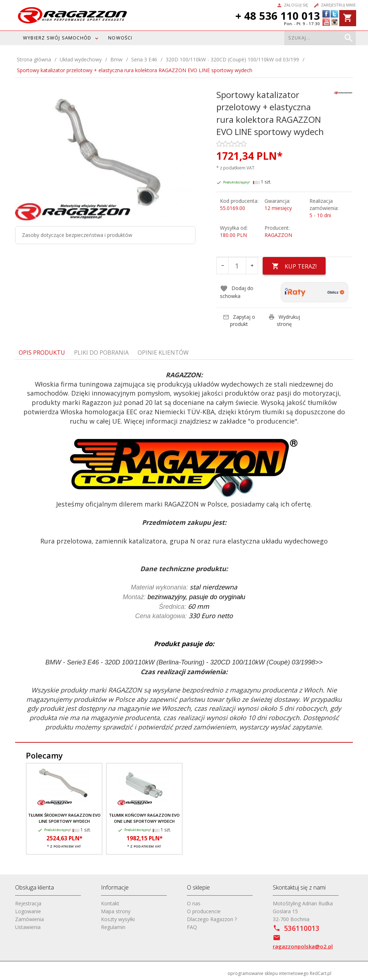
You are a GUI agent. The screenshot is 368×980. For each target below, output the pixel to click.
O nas (194, 903)
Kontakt (110, 903)
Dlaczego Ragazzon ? (212, 919)
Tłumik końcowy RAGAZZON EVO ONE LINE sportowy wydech (144, 818)
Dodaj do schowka (237, 292)
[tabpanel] (184, 551)
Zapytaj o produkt (239, 320)
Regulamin (113, 927)
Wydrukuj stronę (284, 320)
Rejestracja (28, 903)
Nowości (120, 38)
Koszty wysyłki (118, 919)
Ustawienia (28, 927)
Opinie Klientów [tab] (163, 352)
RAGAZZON (278, 235)
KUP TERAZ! (295, 266)
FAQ (192, 927)
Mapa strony (116, 911)
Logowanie (28, 911)
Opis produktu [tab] (42, 352)
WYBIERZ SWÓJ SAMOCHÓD (57, 38)
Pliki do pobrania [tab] (101, 352)
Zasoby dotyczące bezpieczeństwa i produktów (77, 235)
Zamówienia (29, 919)
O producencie (204, 911)
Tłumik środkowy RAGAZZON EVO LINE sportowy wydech (64, 818)
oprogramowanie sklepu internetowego (268, 973)
